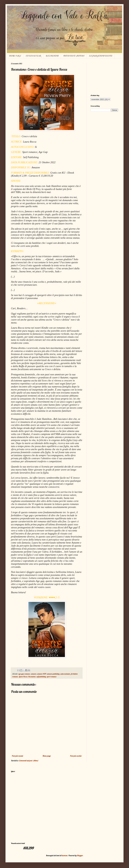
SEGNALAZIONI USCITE (101, 56)
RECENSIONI (52, 56)
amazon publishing (53, 674)
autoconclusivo (65, 674)
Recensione (32, 677)
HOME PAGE (15, 56)
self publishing (41, 677)
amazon (34, 674)
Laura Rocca (23, 677)
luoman (64, 855)
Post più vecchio (76, 756)
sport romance (52, 677)
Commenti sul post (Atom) (29, 761)
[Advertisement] (104, 76)
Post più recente (17, 756)
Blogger (80, 855)
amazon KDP (42, 674)
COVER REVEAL (33, 56)
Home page (47, 756)
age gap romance (24, 674)
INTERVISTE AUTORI (74, 56)
